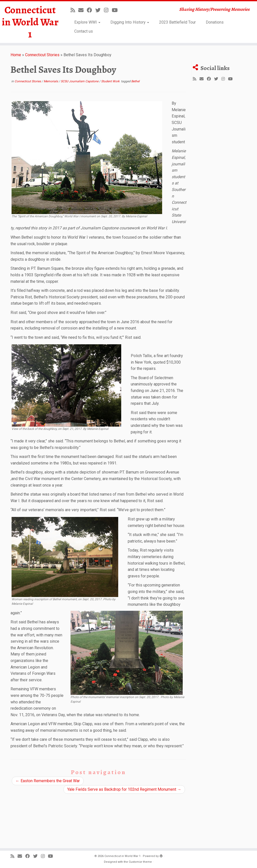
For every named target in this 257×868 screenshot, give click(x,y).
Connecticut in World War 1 (30, 22)
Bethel (135, 81)
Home (16, 55)
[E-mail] (83, 10)
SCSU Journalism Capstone (80, 81)
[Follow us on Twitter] (100, 10)
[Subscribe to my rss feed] (74, 10)
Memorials (51, 81)
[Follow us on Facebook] (91, 10)
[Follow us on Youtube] (116, 10)
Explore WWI (87, 22)
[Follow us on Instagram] (108, 10)
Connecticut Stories (42, 55)
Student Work (111, 81)
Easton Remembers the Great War (48, 781)
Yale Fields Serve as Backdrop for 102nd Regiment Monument (124, 789)
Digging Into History (130, 22)
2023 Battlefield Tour (177, 22)
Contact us (84, 31)
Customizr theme (140, 862)
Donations (215, 22)
